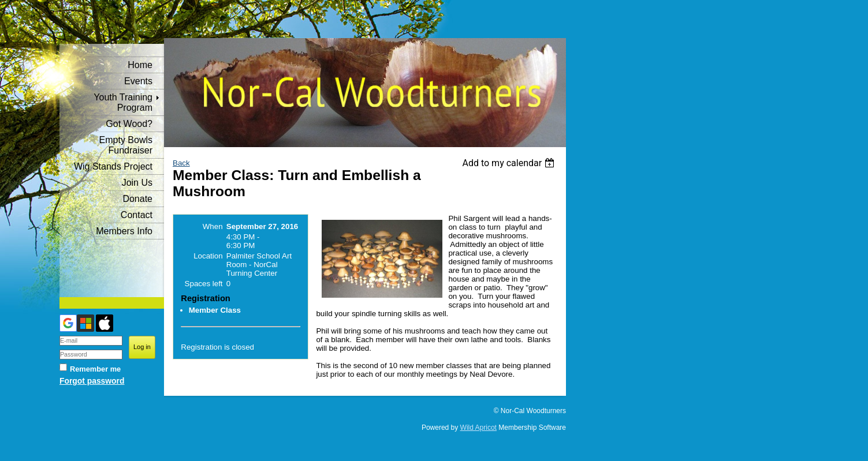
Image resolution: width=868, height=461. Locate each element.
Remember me (95, 369)
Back (181, 163)
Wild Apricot (478, 428)
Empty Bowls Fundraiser (126, 145)
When (213, 226)
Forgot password (92, 381)
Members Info (124, 231)
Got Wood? (129, 124)
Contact (137, 215)
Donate (137, 199)
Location (208, 256)
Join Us (137, 183)
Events (138, 81)
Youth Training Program (123, 102)
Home (140, 65)
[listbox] (510, 163)
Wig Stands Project (113, 166)
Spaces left (204, 284)
